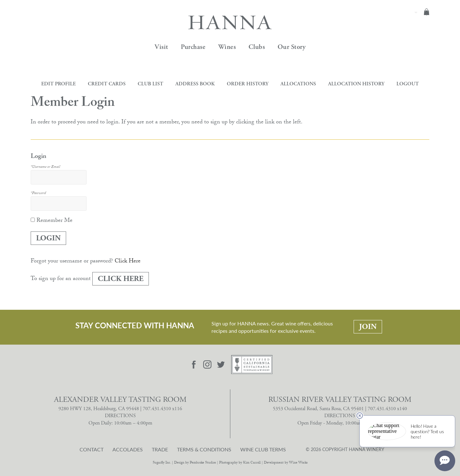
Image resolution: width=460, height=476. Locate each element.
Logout (408, 84)
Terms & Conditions (204, 449)
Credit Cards (107, 84)
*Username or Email (45, 167)
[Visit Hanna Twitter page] (221, 364)
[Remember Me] (33, 220)
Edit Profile (58, 84)
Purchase (193, 47)
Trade (160, 449)
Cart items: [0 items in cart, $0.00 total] (426, 12)
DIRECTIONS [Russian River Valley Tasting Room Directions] (340, 416)
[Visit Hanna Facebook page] (194, 364)
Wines (227, 47)
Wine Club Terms (263, 449)
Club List (150, 84)
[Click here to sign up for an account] (121, 279)
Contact (92, 449)
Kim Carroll (252, 463)
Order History (248, 84)
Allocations (298, 84)
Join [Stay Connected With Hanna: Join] (368, 327)
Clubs (257, 47)
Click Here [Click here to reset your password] (128, 262)
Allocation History (356, 84)
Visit (161, 47)
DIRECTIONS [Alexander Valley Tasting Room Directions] (120, 416)
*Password (38, 194)
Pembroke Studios (203, 463)
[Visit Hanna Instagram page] (207, 364)
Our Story (292, 47)
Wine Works (298, 463)
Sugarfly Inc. (162, 463)
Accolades (128, 449)
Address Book (195, 84)
